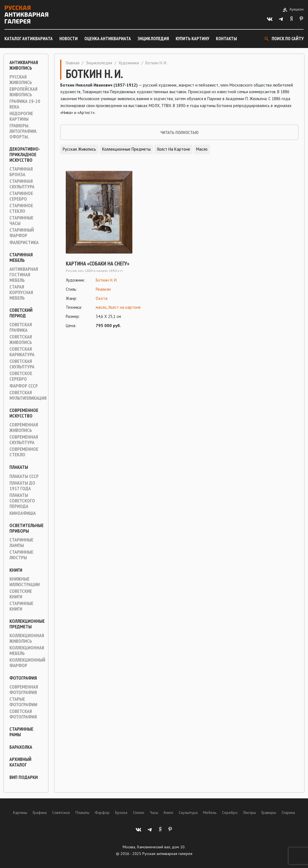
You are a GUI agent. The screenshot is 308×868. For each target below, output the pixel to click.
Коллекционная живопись (27, 638)
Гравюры (269, 813)
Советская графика (21, 327)
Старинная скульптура (22, 184)
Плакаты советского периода (22, 501)
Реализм (103, 289)
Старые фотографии (23, 702)
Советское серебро (21, 376)
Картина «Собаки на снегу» (98, 264)
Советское (61, 813)
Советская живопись (21, 340)
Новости (69, 39)
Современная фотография (24, 690)
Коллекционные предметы (27, 624)
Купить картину (192, 39)
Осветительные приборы (26, 528)
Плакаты (19, 467)
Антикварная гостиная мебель (24, 275)
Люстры (249, 813)
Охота (102, 298)
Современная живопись (24, 427)
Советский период (21, 313)
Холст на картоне (173, 149)
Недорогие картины (21, 116)
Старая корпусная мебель (21, 292)
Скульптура (188, 813)
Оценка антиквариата (108, 39)
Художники (129, 63)
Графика (40, 813)
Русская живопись (21, 80)
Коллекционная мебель (27, 651)
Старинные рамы (21, 732)
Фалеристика (24, 242)
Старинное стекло (21, 208)
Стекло (139, 813)
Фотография (23, 678)
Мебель (210, 813)
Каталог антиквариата (29, 39)
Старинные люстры (21, 555)
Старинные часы (21, 221)
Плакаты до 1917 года (22, 486)
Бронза (121, 813)
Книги (16, 570)
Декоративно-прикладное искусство (25, 155)
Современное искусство (24, 413)
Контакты (226, 39)
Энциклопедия (153, 39)
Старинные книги (21, 606)
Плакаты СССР (24, 476)
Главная (73, 63)
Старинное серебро (21, 196)
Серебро (230, 813)
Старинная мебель (21, 257)
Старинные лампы (21, 543)
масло (101, 307)
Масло (202, 149)
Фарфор (102, 813)
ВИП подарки (24, 777)
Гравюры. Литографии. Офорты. (23, 131)
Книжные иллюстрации (25, 582)
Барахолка (21, 747)
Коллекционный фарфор (27, 663)
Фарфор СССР (24, 386)
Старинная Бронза (21, 172)
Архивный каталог (20, 762)
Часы (154, 813)
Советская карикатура (22, 352)
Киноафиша (23, 513)
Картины (20, 813)
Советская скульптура (22, 364)
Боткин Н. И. (107, 280)
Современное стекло (24, 452)
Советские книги (21, 594)
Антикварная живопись (24, 65)
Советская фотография (23, 714)
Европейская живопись (23, 92)
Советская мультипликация (28, 395)
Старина (288, 813)
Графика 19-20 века (25, 104)
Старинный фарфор (22, 233)
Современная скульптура (24, 440)
